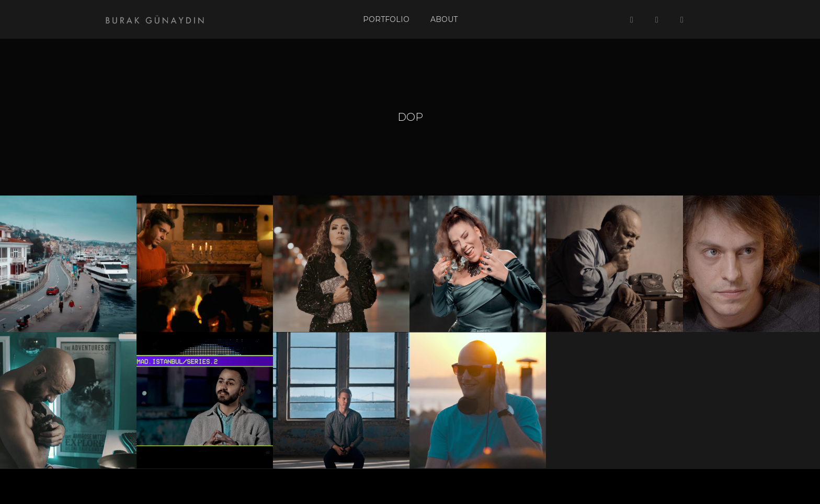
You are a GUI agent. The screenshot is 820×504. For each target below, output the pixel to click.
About (444, 19)
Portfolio (386, 19)
